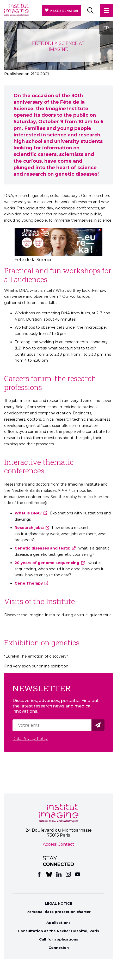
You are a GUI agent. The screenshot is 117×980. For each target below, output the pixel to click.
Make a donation (64, 11)
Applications (58, 923)
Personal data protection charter (59, 912)
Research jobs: (29, 528)
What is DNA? (28, 513)
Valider (99, 725)
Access (50, 844)
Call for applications (59, 939)
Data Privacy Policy (30, 739)
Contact (66, 844)
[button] (106, 10)
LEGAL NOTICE (58, 903)
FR (106, 28)
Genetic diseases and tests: (42, 548)
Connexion (59, 948)
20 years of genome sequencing (47, 563)
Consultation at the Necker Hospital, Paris (58, 931)
